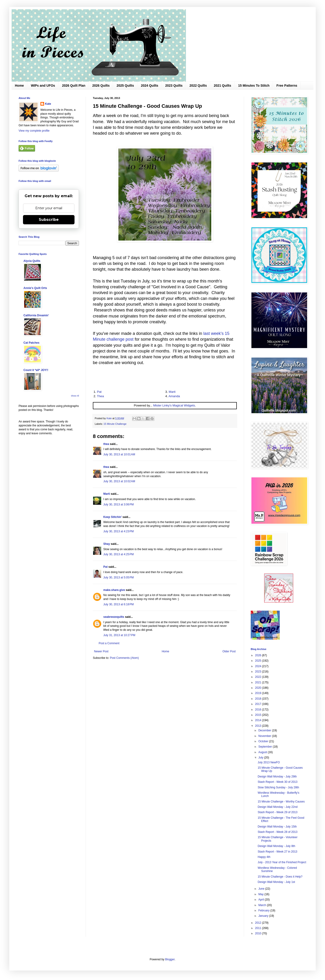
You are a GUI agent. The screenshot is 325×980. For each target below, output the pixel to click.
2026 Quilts (101, 86)
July (261, 758)
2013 (259, 726)
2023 (259, 672)
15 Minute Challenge (115, 424)
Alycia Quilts (32, 261)
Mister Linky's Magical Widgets (174, 405)
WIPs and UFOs (43, 86)
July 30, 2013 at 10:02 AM (119, 481)
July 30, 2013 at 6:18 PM (119, 604)
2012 (259, 923)
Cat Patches (31, 343)
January (264, 916)
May (261, 894)
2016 (259, 710)
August (263, 752)
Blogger (170, 959)
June (262, 889)
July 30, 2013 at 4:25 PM (119, 554)
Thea (100, 396)
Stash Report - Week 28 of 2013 (278, 832)
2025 (259, 661)
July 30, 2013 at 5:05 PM (119, 577)
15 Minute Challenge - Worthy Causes (281, 802)
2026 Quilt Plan (74, 86)
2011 (259, 928)
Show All (75, 396)
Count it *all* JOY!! (36, 370)
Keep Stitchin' (113, 517)
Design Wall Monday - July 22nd (278, 807)
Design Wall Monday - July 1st (276, 882)
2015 (259, 715)
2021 (259, 682)
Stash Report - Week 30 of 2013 (278, 782)
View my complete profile (34, 131)
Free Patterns (287, 86)
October (264, 741)
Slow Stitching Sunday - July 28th (278, 787)
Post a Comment (109, 643)
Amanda (174, 396)
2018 (259, 699)
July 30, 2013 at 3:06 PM (119, 504)
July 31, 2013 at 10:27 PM (119, 635)
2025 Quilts (125, 86)
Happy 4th (264, 857)
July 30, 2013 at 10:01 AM (119, 454)
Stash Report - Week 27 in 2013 (278, 852)
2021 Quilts (223, 86)
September (266, 747)
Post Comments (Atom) (124, 658)
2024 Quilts (150, 86)
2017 (259, 704)
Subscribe (49, 220)
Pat (99, 392)
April (262, 900)
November (265, 736)
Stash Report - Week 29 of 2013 (278, 812)
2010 (259, 933)
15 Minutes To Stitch (254, 86)
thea (106, 444)
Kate (48, 104)
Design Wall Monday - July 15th (277, 827)
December (265, 730)
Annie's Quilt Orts (35, 288)
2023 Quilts (174, 86)
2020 (259, 688)
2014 (259, 720)
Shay (107, 544)
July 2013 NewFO (269, 762)
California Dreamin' (36, 315)
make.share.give (114, 590)
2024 (259, 666)
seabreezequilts (114, 617)
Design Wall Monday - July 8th (276, 846)
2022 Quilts (198, 86)
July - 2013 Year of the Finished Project (282, 862)
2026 (259, 655)
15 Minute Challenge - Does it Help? (280, 877)
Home (19, 86)
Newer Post (101, 651)
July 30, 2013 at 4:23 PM (119, 531)
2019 (259, 693)
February (264, 910)
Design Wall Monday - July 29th (277, 777)
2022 (259, 677)
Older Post (229, 651)
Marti (172, 392)
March (263, 905)
